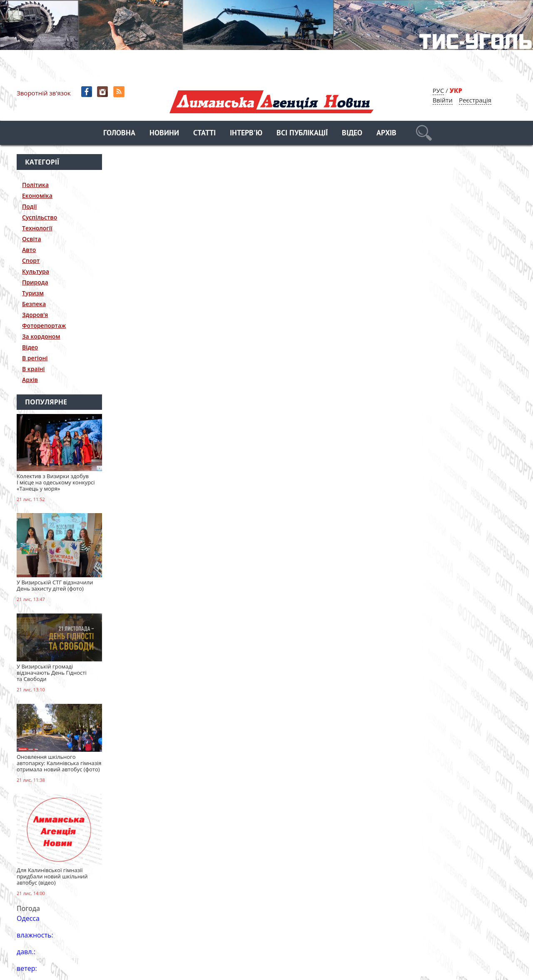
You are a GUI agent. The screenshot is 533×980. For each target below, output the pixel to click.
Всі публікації (302, 133)
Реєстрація (475, 100)
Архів (386, 133)
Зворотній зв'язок (44, 93)
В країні (34, 369)
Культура (36, 271)
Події (29, 206)
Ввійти (443, 100)
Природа (35, 282)
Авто (29, 250)
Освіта (32, 239)
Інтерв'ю (246, 133)
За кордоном (41, 336)
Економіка (37, 196)
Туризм (33, 293)
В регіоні (35, 358)
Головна (119, 133)
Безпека (34, 304)
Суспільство (40, 217)
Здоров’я (35, 315)
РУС (438, 90)
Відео (352, 133)
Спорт (31, 261)
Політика (35, 185)
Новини (164, 133)
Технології (37, 228)
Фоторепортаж (44, 325)
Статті (204, 133)
